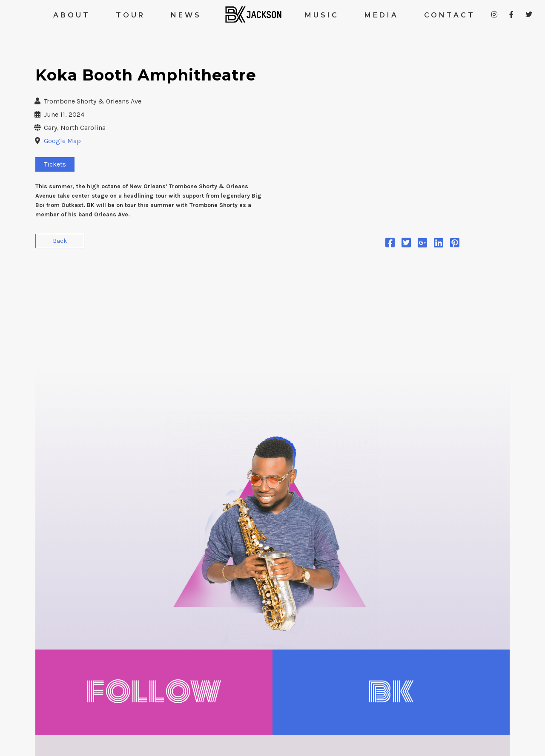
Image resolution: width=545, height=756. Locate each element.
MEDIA (381, 15)
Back (60, 241)
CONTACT (450, 15)
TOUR (131, 15)
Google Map (62, 141)
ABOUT (72, 15)
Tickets (55, 164)
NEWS (186, 15)
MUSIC (322, 15)
